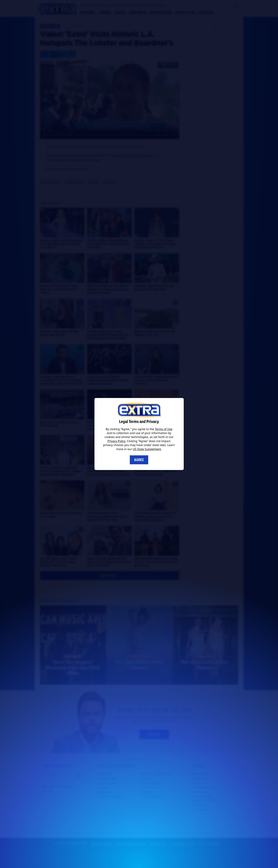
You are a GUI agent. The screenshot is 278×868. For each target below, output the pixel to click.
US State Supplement (147, 449)
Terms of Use (164, 429)
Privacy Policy (116, 441)
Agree (139, 460)
